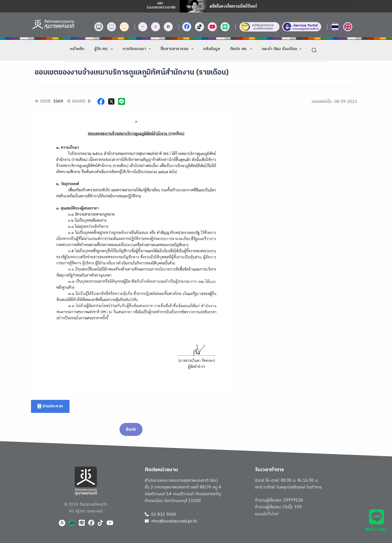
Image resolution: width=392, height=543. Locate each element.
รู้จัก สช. (102, 49)
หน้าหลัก (77, 49)
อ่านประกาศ (50, 406)
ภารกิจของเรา (135, 49)
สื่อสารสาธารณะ (175, 49)
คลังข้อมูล (212, 49)
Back (131, 429)
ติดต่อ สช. (239, 49)
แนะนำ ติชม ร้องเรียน (280, 49)
